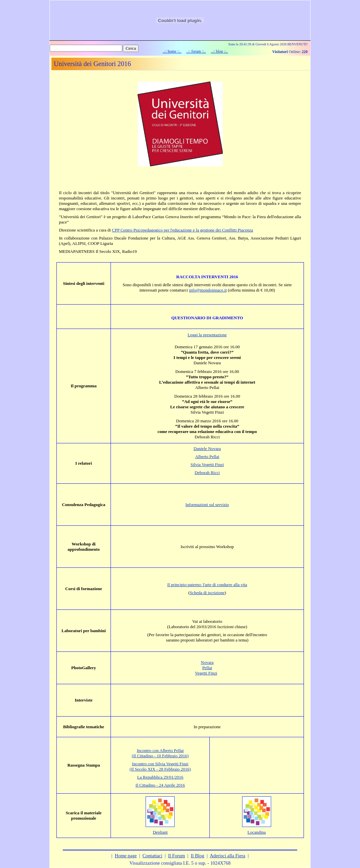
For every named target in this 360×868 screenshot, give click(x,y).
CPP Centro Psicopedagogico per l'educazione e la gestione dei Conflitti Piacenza (183, 230)
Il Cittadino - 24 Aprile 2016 (160, 785)
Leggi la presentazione (207, 335)
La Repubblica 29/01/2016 (160, 777)
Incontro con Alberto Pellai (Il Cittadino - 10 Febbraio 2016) (160, 753)
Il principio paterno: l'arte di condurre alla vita (207, 585)
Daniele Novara (207, 449)
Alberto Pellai (207, 457)
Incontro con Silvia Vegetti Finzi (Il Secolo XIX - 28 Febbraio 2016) (160, 766)
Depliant (160, 832)
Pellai (207, 668)
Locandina (257, 832)
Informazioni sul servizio (207, 505)
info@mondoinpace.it (208, 290)
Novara (207, 662)
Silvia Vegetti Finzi (207, 465)
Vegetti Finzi (206, 673)
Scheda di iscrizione (207, 593)
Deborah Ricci (207, 473)
